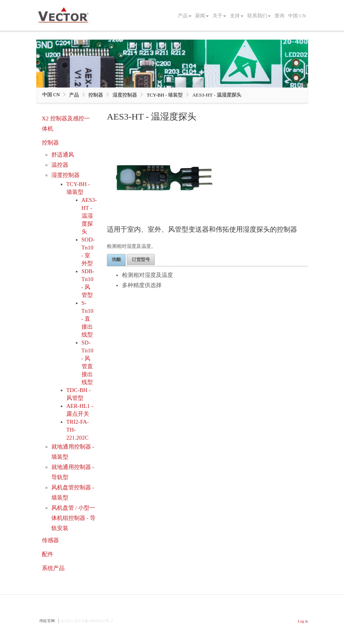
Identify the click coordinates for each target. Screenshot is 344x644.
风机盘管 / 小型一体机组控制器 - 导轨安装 (74, 518)
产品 (185, 16)
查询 (279, 16)
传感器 (50, 540)
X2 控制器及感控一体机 (66, 124)
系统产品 (53, 568)
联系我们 (259, 16)
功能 (116, 260)
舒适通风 (63, 155)
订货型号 (141, 260)
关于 (219, 16)
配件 (48, 554)
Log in (303, 621)
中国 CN (297, 16)
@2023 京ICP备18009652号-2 (87, 621)
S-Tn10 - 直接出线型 (88, 319)
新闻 (202, 16)
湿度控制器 (66, 175)
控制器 (50, 143)
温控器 (60, 165)
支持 (237, 16)
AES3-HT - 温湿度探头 (89, 216)
